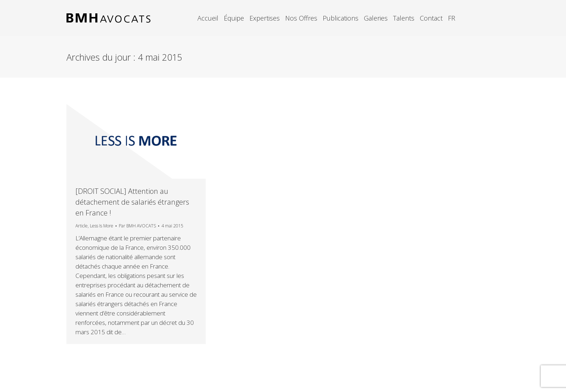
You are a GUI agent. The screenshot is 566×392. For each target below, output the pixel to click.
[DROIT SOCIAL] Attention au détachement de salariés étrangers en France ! (132, 202)
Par (137, 226)
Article (82, 226)
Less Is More (102, 226)
